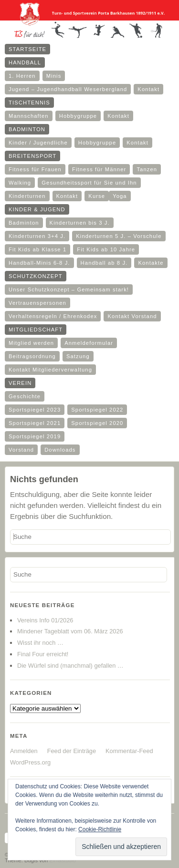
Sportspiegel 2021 (35, 423)
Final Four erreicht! (43, 654)
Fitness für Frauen (35, 169)
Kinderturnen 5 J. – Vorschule (119, 236)
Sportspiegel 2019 (35, 436)
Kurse (97, 196)
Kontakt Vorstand (132, 316)
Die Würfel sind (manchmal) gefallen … (70, 666)
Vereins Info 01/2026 (45, 620)
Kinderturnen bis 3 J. (80, 223)
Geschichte (25, 396)
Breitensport (32, 156)
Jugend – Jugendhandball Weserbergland (68, 89)
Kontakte (151, 263)
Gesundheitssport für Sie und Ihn (89, 183)
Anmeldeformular (89, 343)
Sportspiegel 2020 (97, 423)
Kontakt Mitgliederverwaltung (50, 370)
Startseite (27, 49)
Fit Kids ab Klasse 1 (37, 249)
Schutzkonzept (36, 276)
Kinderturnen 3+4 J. (37, 236)
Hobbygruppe (78, 116)
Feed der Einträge (72, 751)
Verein (20, 383)
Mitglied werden (31, 343)
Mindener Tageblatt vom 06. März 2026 (70, 631)
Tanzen (147, 169)
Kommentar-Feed (129, 751)
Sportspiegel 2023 (35, 410)
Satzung (78, 356)
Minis (54, 76)
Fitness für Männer (99, 169)
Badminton (27, 129)
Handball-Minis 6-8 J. (39, 263)
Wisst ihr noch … (40, 643)
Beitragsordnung (32, 356)
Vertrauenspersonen (37, 303)
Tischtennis (29, 103)
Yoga (120, 196)
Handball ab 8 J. (104, 263)
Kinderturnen (27, 196)
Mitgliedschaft (36, 330)
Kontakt (148, 89)
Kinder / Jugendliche (38, 143)
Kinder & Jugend (37, 209)
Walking (20, 183)
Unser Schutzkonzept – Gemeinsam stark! (69, 289)
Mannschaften (29, 116)
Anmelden (24, 751)
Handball (25, 62)
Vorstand (21, 450)
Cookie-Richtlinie (100, 829)
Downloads (60, 450)
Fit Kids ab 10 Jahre (106, 249)
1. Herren (22, 76)
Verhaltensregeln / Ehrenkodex (53, 316)
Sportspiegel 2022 (97, 410)
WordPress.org (30, 762)
